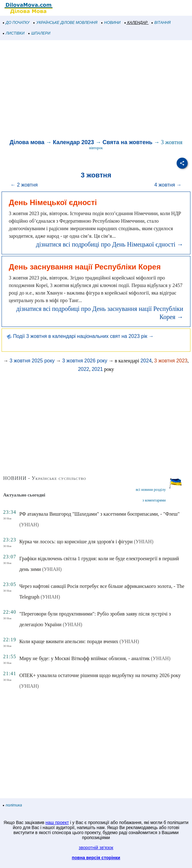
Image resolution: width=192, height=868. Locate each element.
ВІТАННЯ (161, 23)
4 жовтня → (168, 185)
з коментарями (154, 500)
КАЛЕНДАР (136, 23)
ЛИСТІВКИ (14, 33)
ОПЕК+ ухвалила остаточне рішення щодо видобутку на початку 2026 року (100, 675)
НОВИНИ (111, 23)
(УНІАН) (29, 525)
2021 (97, 369)
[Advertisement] (96, 90)
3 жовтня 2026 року (85, 361)
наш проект (57, 822)
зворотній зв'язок (96, 848)
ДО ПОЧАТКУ (16, 23)
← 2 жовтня (24, 185)
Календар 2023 (73, 142)
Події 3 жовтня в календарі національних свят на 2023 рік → (80, 336)
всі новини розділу (151, 490)
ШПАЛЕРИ (39, 33)
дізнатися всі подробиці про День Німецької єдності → (110, 244)
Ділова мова (27, 142)
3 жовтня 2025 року (32, 361)
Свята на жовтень (127, 142)
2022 (84, 369)
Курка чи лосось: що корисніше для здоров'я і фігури (76, 542)
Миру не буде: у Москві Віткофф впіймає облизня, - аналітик (84, 658)
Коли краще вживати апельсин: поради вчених (69, 641)
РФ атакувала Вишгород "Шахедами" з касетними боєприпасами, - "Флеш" (99, 514)
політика (13, 805)
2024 (146, 361)
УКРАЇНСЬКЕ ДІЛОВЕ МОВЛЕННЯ (66, 23)
